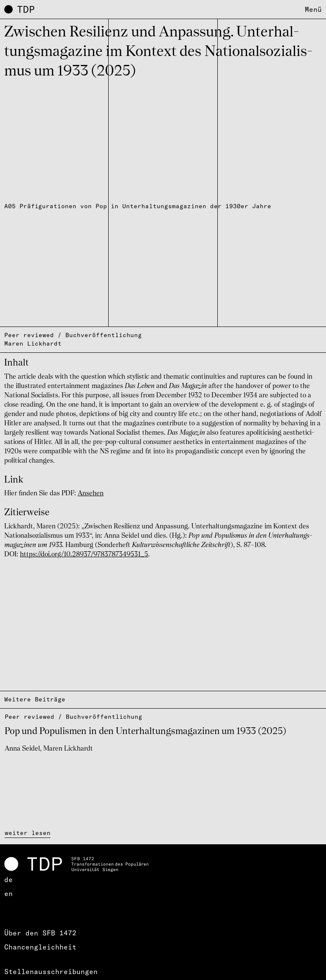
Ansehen (91, 494)
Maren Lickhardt (33, 343)
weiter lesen (28, 833)
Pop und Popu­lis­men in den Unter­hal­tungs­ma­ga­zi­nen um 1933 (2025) (145, 732)
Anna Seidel (22, 749)
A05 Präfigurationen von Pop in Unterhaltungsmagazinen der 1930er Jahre (138, 206)
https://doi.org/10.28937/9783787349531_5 (84, 555)
